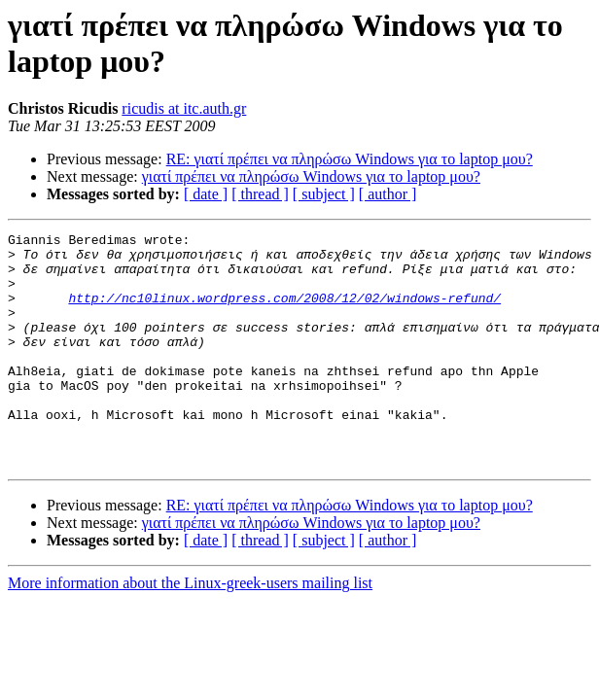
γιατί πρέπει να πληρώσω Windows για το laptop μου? (311, 176)
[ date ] (206, 194)
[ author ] (388, 194)
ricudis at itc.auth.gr (184, 108)
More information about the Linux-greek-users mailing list (190, 630)
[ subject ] (324, 194)
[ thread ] (260, 194)
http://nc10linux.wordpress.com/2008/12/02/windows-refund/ (284, 312)
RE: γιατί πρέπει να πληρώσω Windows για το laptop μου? (350, 159)
